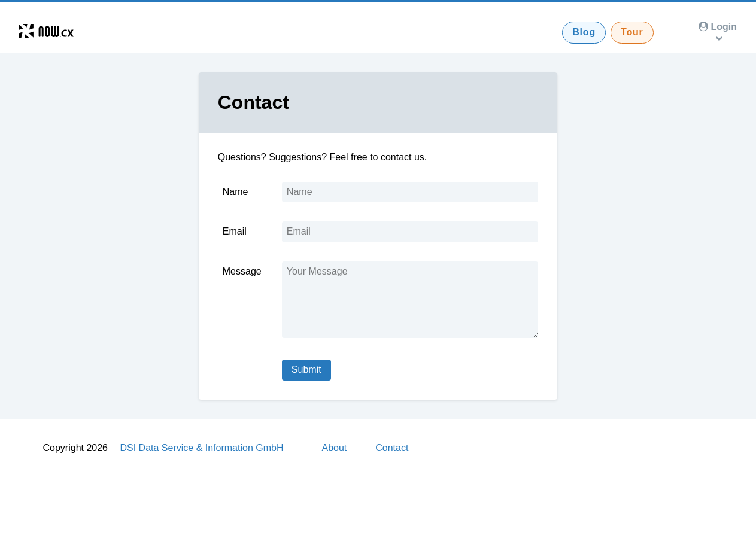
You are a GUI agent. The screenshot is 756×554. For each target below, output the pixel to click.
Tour (632, 32)
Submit (306, 369)
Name (236, 192)
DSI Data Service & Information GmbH (201, 448)
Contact (392, 448)
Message (242, 271)
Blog (584, 32)
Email (235, 231)
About (334, 448)
